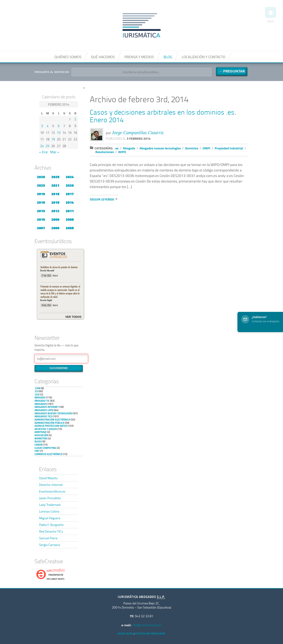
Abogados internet (47, 407)
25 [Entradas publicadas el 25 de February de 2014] (48, 146)
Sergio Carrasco (50, 545)
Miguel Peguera (50, 518)
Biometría (41, 438)
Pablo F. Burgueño (51, 525)
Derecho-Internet (51, 485)
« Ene (43, 152)
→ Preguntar (232, 71)
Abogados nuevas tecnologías (54, 413)
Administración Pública (49, 423)
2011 (70, 211)
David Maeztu (48, 478)
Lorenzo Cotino (49, 511)
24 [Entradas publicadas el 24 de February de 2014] (42, 146)
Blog (168, 57)
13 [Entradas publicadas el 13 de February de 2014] (59, 132)
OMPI (206, 148)
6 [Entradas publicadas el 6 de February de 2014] (59, 126)
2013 (41, 211)
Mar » (55, 152)
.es (36, 391)
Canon (39, 445)
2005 (70, 228)
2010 (41, 219)
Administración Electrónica (52, 420)
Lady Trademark (50, 505)
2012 (55, 211)
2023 (41, 185)
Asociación (41, 435)
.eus (37, 395)
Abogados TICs (43, 416)
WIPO (122, 152)
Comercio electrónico (48, 454)
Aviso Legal (126, 634)
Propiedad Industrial (229, 148)
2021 (55, 185)
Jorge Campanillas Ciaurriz (138, 133)
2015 (55, 202)
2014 (70, 202)
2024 (70, 177)
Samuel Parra (48, 538)
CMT (37, 451)
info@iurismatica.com (147, 625)
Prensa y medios (139, 57)
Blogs (38, 441)
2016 (41, 202)
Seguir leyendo (102, 199)
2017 (70, 194)
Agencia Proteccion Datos (51, 426)
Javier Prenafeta (50, 498)
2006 (55, 228)
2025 (55, 177)
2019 (41, 194)
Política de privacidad (150, 634)
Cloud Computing (45, 448)
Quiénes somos (68, 57)
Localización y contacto (204, 57)
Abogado (40, 397)
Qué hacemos (103, 57)
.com (37, 388)
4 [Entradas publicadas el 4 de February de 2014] (48, 126)
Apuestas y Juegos (46, 429)
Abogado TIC (42, 401)
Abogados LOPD (44, 410)
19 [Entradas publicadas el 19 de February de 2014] (53, 139)
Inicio (271, 15)
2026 (41, 177)
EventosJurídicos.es (52, 491)
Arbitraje (40, 432)
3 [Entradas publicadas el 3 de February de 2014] (42, 126)
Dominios (192, 148)
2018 (55, 194)
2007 (41, 228)
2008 (70, 219)
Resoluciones (105, 152)
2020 (70, 185)
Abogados (41, 404)
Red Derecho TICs (51, 531)
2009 (55, 219)
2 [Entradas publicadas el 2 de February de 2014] (75, 119)
